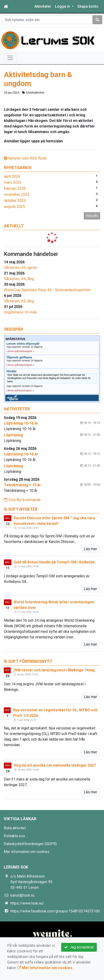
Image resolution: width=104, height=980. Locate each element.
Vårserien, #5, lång (19, 301)
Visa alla (92, 216)
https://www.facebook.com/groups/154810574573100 (55, 911)
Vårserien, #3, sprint (20, 268)
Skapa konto (88, 6)
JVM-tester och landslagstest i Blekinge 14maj (54, 670)
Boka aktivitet (15, 828)
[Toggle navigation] (10, 58)
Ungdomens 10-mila (20, 312)
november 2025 (17, 194)
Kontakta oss (14, 836)
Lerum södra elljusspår (23, 344)
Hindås (11, 371)
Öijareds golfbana (19, 357)
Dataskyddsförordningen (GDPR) (30, 844)
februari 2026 (15, 188)
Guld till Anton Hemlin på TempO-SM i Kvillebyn (54, 562)
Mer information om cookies (27, 852)
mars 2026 (13, 182)
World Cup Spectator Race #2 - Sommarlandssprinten (47, 290)
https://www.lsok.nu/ (27, 903)
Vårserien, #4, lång (19, 279)
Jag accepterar (79, 947)
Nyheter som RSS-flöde (25, 158)
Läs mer (90, 549)
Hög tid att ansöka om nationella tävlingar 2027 (55, 765)
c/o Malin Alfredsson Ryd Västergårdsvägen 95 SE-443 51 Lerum (31, 882)
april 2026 (12, 176)
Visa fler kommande (22, 500)
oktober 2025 (15, 201)
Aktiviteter (43, 6)
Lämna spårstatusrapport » (20, 351)
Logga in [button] (63, 6)
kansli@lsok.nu (22, 895)
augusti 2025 (14, 207)
